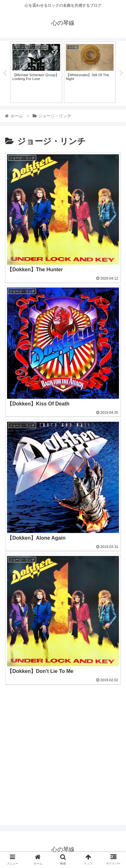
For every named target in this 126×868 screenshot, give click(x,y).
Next (121, 73)
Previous (5, 73)
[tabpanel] (36, 72)
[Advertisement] (63, 750)
